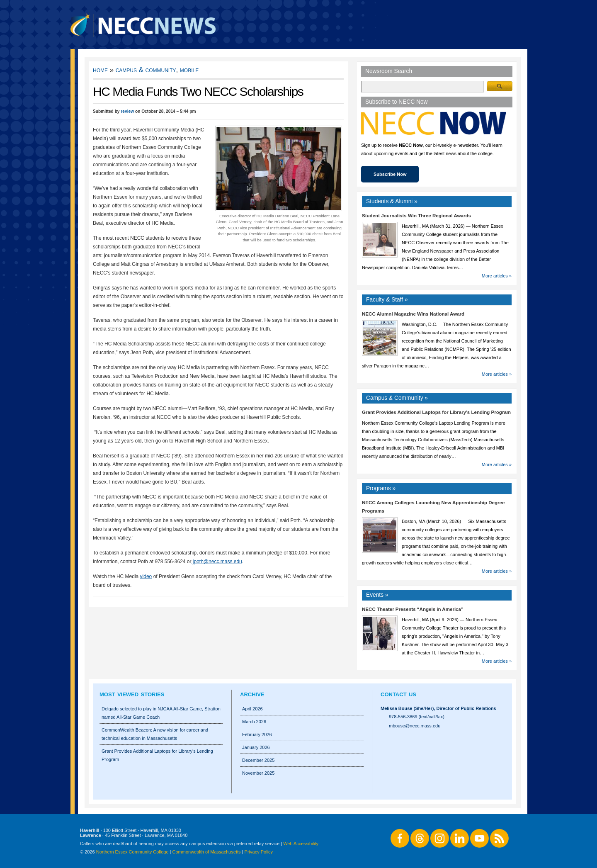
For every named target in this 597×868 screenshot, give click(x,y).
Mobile (189, 70)
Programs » (381, 488)
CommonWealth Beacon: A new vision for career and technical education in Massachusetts (155, 734)
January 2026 (256, 747)
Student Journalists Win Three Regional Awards (416, 216)
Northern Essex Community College (132, 852)
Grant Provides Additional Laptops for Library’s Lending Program (436, 412)
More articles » (497, 276)
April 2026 (252, 709)
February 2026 (257, 734)
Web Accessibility (301, 844)
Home (100, 70)
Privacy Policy (259, 852)
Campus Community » (397, 398)
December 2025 (258, 760)
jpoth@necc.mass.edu (217, 562)
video (146, 576)
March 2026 (254, 722)
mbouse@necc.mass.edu (415, 726)
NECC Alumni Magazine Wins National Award (413, 314)
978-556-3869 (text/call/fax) (417, 717)
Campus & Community (146, 70)
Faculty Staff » (387, 300)
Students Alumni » (392, 201)
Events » (377, 595)
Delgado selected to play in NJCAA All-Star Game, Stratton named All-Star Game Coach (161, 713)
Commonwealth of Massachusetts (207, 852)
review (127, 111)
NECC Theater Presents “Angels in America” (413, 609)
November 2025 (258, 773)
